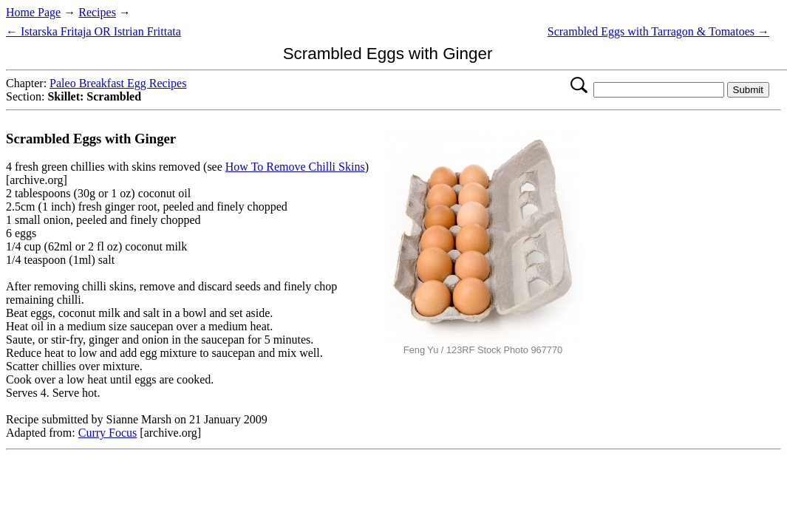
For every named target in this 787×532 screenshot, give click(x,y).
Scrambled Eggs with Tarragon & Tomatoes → (658, 31)
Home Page (33, 12)
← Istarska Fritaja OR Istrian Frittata (93, 31)
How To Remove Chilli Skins (295, 167)
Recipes (97, 12)
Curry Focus (108, 433)
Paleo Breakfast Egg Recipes (118, 83)
